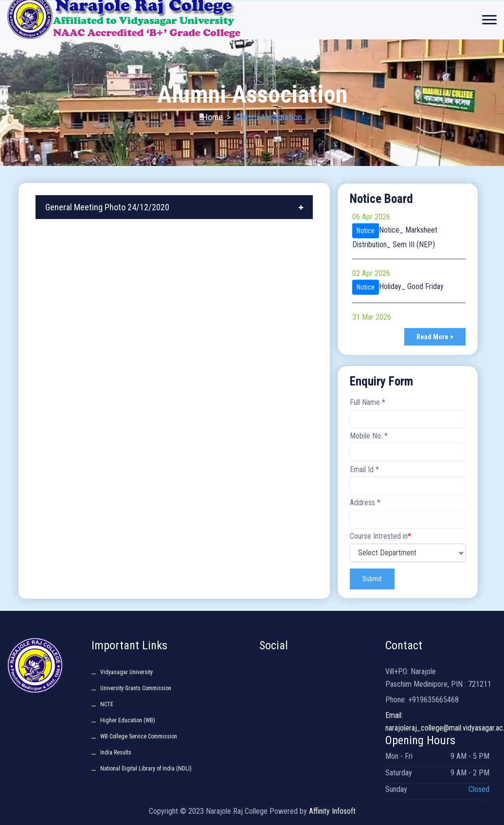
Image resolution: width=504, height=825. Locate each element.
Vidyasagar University (126, 672)
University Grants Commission (136, 688)
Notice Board (381, 199)
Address (365, 503)
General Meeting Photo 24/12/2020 (107, 207)
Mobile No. (369, 436)
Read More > (435, 337)
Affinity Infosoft (332, 811)
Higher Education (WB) (128, 720)
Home (213, 117)
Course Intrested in (380, 536)
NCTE (107, 704)
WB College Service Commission (139, 736)
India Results (116, 752)
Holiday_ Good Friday (411, 290)
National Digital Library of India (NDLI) (146, 769)
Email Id (364, 469)
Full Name (368, 402)
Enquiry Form (381, 381)
